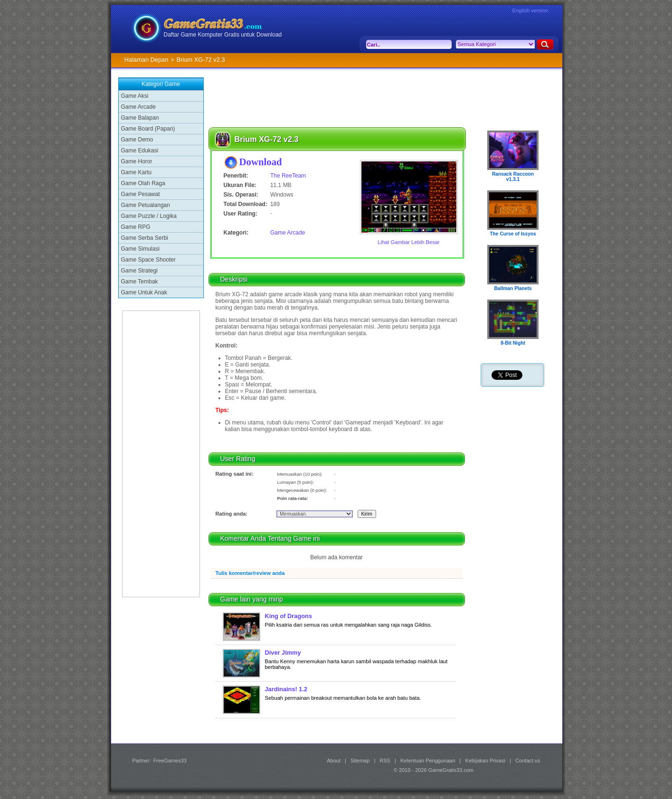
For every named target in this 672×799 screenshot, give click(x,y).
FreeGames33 (170, 761)
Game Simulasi (140, 249)
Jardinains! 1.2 (286, 689)
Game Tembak (140, 282)
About (334, 761)
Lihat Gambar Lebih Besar (409, 242)
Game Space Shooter (148, 260)
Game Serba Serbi (145, 238)
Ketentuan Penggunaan (428, 761)
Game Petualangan (146, 205)
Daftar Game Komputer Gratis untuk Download (223, 35)
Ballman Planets (513, 288)
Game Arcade (138, 107)
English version (530, 10)
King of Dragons (289, 616)
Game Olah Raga (143, 183)
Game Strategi (139, 271)
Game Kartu (137, 172)
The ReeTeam (288, 176)
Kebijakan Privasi (485, 761)
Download (261, 162)
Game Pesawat (141, 194)
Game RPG (136, 227)
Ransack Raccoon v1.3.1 (513, 177)
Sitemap (360, 761)
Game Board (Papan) (148, 129)
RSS (385, 761)
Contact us (528, 761)
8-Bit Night (513, 343)
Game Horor (137, 161)
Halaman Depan (146, 60)
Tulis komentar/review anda (250, 573)
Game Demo (137, 140)
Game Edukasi (140, 150)
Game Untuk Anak (144, 292)
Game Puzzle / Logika (149, 216)
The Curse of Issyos (513, 234)
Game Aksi (135, 96)
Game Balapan (140, 118)
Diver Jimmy (283, 653)
